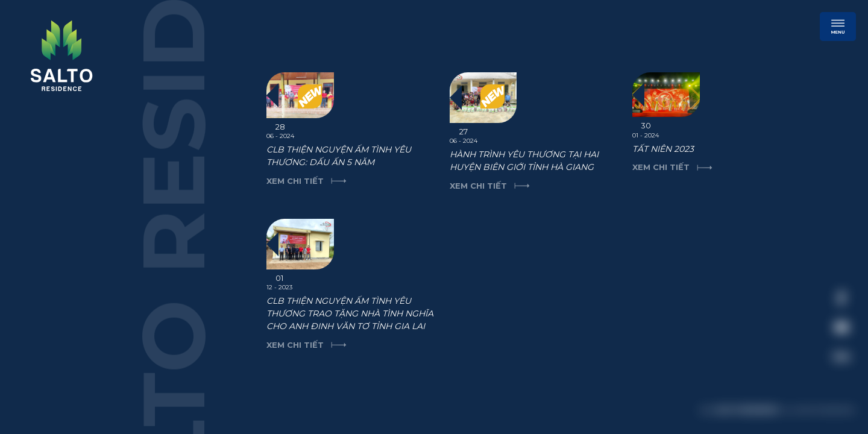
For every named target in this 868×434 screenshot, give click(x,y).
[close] (835, 214)
